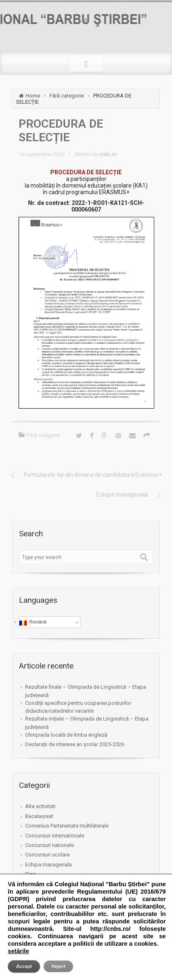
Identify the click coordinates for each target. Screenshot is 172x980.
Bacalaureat (39, 816)
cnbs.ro (108, 154)
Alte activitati (40, 806)
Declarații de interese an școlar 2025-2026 (75, 744)
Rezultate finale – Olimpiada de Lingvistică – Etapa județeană (86, 691)
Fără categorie (67, 96)
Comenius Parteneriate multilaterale (67, 826)
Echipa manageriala (48, 865)
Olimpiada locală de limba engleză (66, 735)
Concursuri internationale (55, 836)
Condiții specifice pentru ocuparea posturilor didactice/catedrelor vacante (78, 707)
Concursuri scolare (47, 855)
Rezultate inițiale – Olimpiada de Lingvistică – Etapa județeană (87, 723)
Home (33, 96)
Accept (24, 966)
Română (33, 622)
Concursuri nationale (49, 845)
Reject (58, 966)
